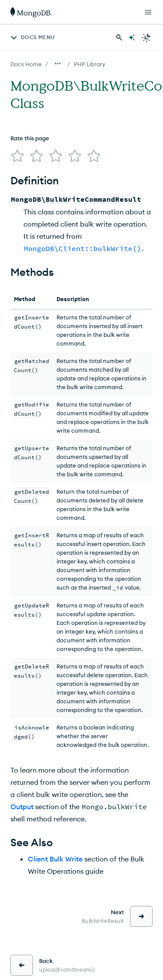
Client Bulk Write (55, 859)
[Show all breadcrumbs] (58, 64)
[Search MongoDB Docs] (119, 37)
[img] (17, 156)
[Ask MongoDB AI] (132, 37)
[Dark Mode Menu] (146, 37)
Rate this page (30, 138)
